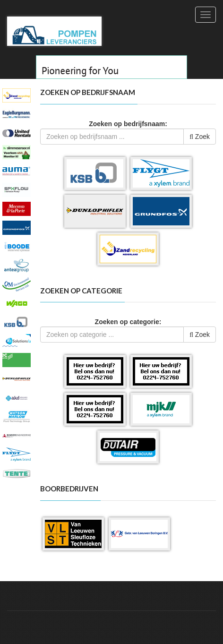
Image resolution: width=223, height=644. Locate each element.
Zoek (200, 137)
